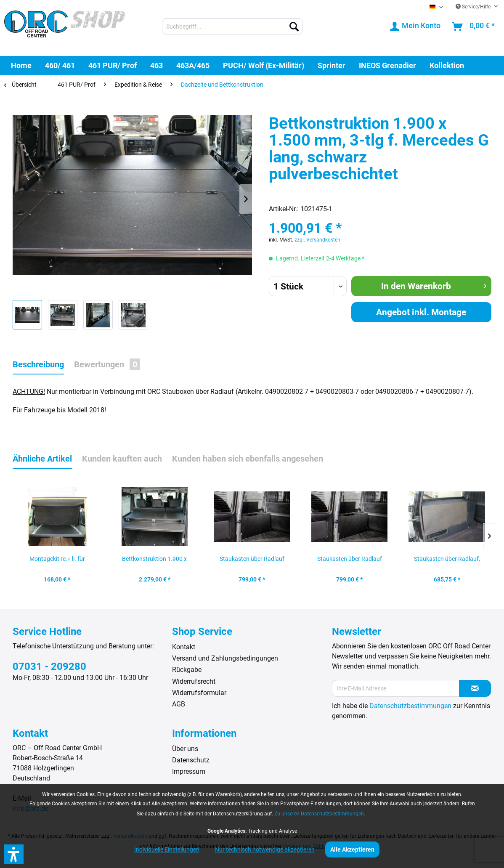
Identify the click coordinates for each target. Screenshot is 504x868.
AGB (179, 704)
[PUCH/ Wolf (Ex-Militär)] (264, 65)
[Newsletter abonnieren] (475, 688)
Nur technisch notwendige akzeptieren (265, 849)
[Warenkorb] (474, 27)
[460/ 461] (60, 65)
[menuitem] (232, 27)
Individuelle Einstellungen (167, 849)
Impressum (189, 771)
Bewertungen (107, 364)
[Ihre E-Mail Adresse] (396, 688)
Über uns (185, 749)
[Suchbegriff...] (232, 27)
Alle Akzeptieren (352, 849)
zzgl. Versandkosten (317, 240)
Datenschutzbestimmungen (410, 706)
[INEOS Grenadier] (387, 65)
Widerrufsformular (199, 693)
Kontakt (184, 647)
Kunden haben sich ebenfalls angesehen (248, 459)
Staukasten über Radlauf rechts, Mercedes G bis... (350, 561)
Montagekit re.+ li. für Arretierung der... (57, 561)
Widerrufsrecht (194, 681)
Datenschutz (191, 760)
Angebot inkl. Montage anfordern (421, 315)
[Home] (21, 65)
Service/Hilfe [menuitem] (474, 7)
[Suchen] (294, 27)
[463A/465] (193, 65)
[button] (14, 854)
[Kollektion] (447, 65)
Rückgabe (187, 670)
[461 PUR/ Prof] (113, 65)
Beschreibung (38, 364)
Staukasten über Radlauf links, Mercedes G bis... (252, 561)
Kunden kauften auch (122, 459)
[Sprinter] (332, 65)
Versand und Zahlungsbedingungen (225, 658)
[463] (157, 65)
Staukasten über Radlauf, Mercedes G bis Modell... (447, 561)
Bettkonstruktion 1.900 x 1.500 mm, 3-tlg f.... (154, 561)
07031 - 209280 (49, 666)
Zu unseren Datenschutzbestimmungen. (320, 814)
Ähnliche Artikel (42, 459)
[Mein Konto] (416, 27)
